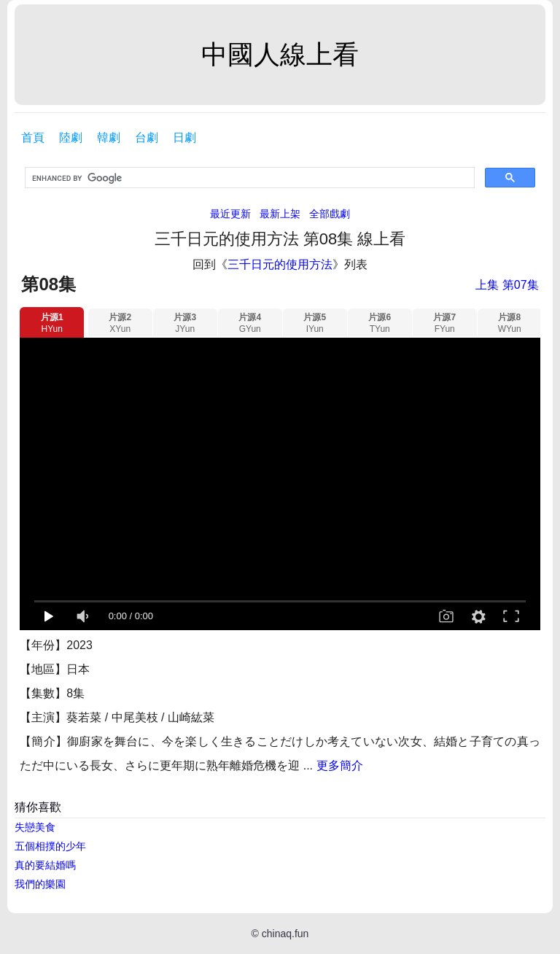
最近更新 (230, 214)
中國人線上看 (280, 54)
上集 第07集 (507, 285)
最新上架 (280, 214)
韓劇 (109, 137)
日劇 (184, 137)
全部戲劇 (330, 214)
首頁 (33, 137)
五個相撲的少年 (50, 846)
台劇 (147, 137)
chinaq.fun (285, 934)
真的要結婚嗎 (45, 865)
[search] (248, 178)
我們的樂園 (40, 884)
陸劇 (71, 137)
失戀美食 (35, 827)
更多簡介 (340, 765)
